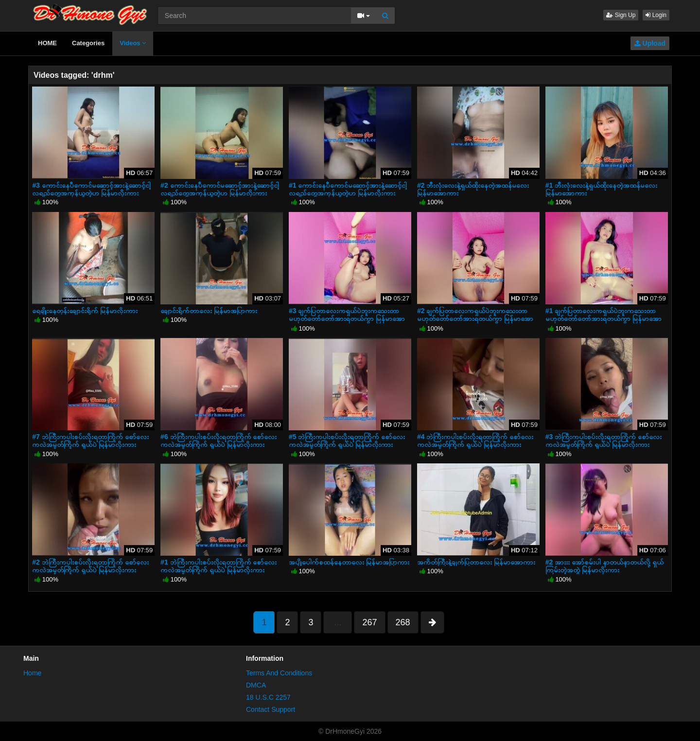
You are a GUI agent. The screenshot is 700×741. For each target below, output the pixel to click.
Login (656, 15)
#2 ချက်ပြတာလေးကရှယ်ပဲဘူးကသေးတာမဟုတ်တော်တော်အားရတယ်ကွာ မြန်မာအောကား (475, 318)
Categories (88, 43)
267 (369, 622)
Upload (650, 43)
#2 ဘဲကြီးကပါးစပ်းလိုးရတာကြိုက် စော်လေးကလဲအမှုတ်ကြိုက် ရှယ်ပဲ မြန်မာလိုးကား (90, 566)
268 (403, 622)
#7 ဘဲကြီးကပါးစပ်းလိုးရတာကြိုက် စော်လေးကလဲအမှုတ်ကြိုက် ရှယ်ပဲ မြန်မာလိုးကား (90, 441)
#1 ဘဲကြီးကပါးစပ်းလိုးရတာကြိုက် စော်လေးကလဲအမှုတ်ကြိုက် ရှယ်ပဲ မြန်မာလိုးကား (219, 566)
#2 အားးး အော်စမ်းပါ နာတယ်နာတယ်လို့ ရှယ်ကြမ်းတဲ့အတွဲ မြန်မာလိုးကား (604, 566)
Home (32, 673)
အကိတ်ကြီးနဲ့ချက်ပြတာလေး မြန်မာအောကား (476, 562)
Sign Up (621, 15)
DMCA (256, 685)
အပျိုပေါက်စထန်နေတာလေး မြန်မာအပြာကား (349, 562)
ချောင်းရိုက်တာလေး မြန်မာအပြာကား (209, 311)
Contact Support (271, 709)
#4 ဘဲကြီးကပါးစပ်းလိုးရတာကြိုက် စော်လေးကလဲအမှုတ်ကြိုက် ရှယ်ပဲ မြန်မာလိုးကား (475, 441)
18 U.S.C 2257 (268, 697)
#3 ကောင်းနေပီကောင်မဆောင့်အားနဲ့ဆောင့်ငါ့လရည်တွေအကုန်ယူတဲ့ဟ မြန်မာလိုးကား (91, 189)
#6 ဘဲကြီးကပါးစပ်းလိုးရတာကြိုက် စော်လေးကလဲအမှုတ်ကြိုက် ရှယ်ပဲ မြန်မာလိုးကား (219, 441)
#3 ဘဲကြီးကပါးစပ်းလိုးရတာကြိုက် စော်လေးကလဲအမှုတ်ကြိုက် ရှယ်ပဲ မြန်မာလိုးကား (604, 441)
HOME (47, 43)
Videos (133, 43)
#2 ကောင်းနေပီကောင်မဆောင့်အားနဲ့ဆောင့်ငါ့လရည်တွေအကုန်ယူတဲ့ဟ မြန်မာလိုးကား (219, 189)
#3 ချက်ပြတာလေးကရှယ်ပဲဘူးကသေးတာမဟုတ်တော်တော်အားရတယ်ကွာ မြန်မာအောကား (347, 318)
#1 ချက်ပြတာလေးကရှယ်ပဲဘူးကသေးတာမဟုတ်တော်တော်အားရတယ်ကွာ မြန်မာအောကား (604, 318)
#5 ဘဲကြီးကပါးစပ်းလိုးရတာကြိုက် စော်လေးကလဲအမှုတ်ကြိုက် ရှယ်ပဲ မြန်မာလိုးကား (347, 441)
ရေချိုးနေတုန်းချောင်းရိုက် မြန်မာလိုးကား (85, 311)
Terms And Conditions (279, 673)
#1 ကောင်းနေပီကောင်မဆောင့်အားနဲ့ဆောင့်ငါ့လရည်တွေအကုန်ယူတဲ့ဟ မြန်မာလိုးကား (348, 189)
